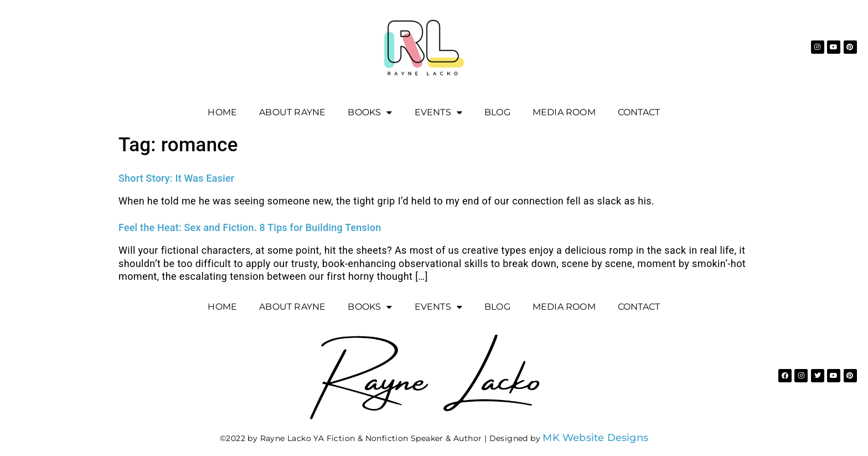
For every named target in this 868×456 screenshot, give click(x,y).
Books (370, 112)
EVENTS (438, 112)
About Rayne (292, 112)
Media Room (564, 112)
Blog (497, 112)
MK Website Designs (595, 438)
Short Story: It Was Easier (176, 178)
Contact (639, 112)
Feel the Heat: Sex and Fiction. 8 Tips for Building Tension (250, 227)
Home (222, 112)
